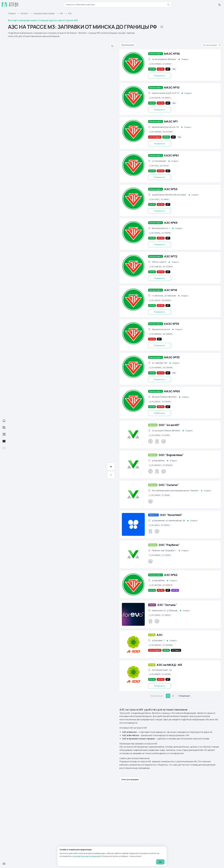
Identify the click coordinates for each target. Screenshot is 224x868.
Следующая (184, 696)
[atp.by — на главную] (10, 5)
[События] (4, 427)
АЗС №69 (171, 223)
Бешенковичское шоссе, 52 (165, 127)
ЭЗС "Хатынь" (167, 605)
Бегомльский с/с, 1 (161, 228)
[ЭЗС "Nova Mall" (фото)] (133, 524)
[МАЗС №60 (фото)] (133, 401)
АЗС (160, 635)
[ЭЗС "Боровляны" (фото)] (133, 464)
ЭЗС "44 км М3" (169, 425)
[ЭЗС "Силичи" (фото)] (133, 494)
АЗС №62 (171, 575)
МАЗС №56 (172, 54)
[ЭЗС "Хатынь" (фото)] (133, 614)
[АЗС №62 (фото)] (133, 584)
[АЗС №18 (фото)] (133, 300)
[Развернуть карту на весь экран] (112, 46)
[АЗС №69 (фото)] (133, 232)
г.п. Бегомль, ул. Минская (164, 296)
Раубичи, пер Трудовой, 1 (164, 550)
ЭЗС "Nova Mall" (171, 515)
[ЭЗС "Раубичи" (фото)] (133, 554)
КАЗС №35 (172, 324)
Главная (12, 13)
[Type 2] (150, 501)
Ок (160, 862)
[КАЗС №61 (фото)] (133, 165)
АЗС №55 (171, 189)
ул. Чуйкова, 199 (159, 363)
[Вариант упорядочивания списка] (211, 45)
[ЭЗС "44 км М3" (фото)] (133, 434)
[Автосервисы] (4, 434)
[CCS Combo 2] (157, 441)
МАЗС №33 (172, 357)
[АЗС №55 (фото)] (133, 199)
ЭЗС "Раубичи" (169, 545)
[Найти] (169, 5)
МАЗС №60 (172, 391)
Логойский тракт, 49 (162, 670)
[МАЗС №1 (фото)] (133, 131)
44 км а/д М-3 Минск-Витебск (166, 431)
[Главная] (4, 421)
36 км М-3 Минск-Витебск (164, 397)
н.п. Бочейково (159, 161)
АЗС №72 (171, 256)
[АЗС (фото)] (133, 644)
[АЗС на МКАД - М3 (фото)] (133, 674)
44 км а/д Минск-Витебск (164, 59)
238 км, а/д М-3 (159, 262)
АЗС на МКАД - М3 (169, 665)
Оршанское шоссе (161, 329)
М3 (61, 13)
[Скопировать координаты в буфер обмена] (160, 64)
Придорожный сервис (44, 13)
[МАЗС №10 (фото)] (133, 97)
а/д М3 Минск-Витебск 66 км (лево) (169, 195)
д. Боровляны (158, 460)
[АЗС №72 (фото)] (133, 266)
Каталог (25, 13)
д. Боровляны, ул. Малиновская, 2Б (168, 520)
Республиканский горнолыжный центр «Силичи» (175, 490)
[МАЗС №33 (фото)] (133, 367)
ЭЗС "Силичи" (169, 485)
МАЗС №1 (171, 121)
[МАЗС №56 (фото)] (133, 63)
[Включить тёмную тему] (220, 5)
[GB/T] (164, 441)
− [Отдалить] (111, 475)
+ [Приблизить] (111, 467)
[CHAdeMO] (150, 441)
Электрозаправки (130, 779)
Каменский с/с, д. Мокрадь (165, 610)
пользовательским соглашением (86, 856)
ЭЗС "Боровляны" (171, 455)
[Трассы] (4, 441)
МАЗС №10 (172, 87)
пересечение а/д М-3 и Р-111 (166, 93)
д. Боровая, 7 (158, 640)
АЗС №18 (171, 290)
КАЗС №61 (171, 155)
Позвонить (160, 76)
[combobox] (118, 5)
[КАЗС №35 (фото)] (133, 333)
